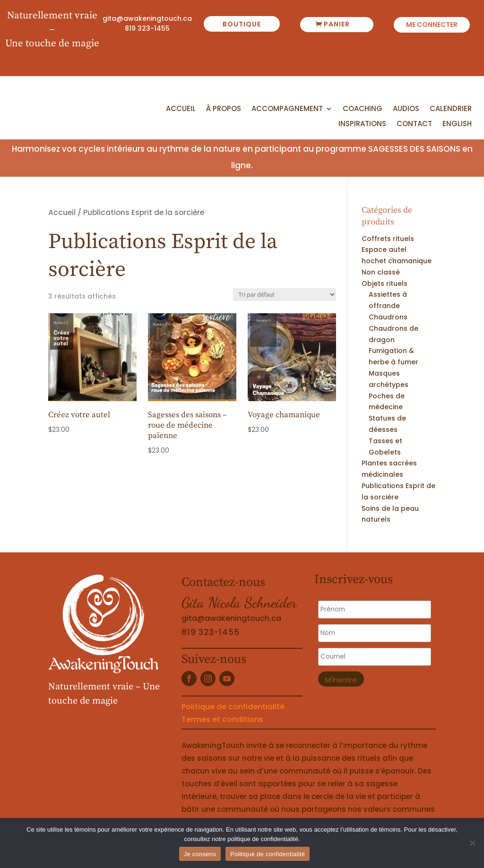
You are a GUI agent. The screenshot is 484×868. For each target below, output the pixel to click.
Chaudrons (388, 317)
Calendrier (451, 109)
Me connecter (432, 25)
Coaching (363, 109)
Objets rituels (385, 284)
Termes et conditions (222, 719)
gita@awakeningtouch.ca (147, 18)
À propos (224, 109)
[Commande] (285, 295)
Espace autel (384, 249)
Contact (414, 124)
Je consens (200, 854)
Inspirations (362, 124)
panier (337, 24)
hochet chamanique (397, 261)
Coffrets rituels (388, 239)
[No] (472, 843)
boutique (242, 24)
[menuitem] (457, 126)
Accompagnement (287, 109)
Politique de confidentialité (233, 707)
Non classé (381, 272)
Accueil (181, 109)
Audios (406, 109)
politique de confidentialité (263, 839)
